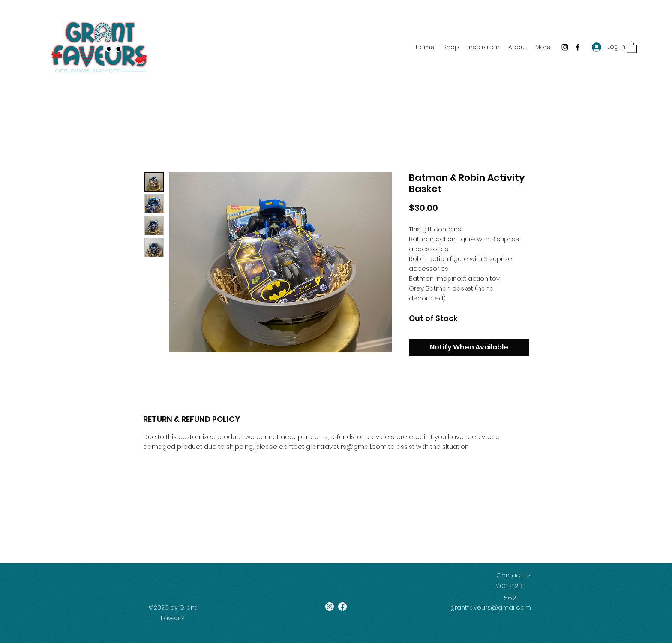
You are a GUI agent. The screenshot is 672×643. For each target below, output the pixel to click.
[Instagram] (565, 47)
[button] (632, 47)
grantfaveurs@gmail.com (491, 607)
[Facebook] (578, 47)
